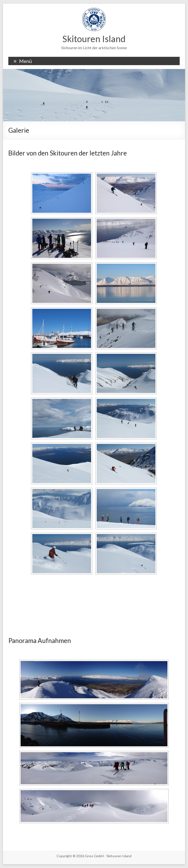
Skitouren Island (94, 39)
